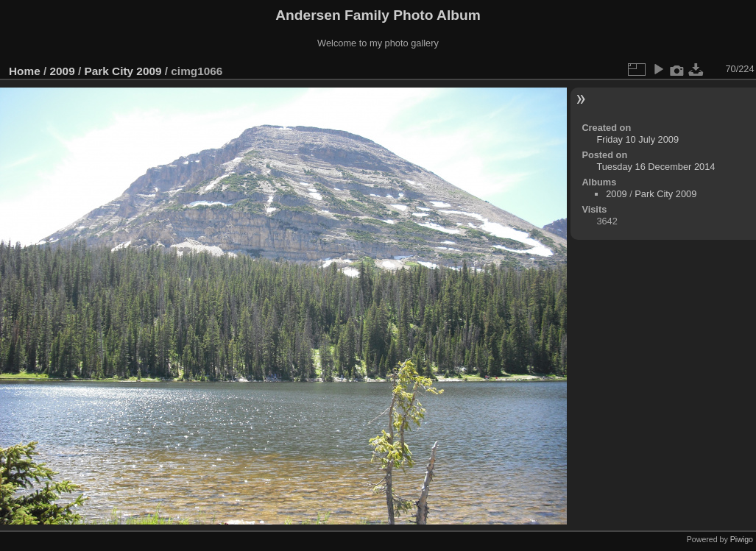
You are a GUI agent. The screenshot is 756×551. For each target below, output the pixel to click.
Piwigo (742, 539)
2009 (63, 71)
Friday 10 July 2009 (637, 139)
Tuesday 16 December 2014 (656, 167)
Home (25, 71)
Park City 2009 (123, 71)
